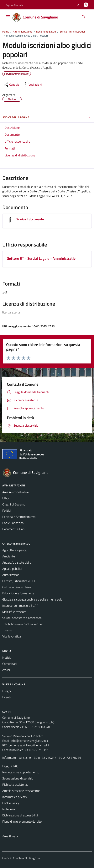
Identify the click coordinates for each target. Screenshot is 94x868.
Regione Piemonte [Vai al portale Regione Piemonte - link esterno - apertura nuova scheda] (15, 5)
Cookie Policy (11, 803)
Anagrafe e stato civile (17, 562)
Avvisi (6, 670)
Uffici (5, 498)
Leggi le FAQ (10, 766)
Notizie (7, 657)
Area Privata (10, 836)
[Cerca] (84, 17)
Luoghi (7, 691)
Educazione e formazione (18, 593)
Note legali (9, 809)
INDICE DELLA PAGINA (47, 117)
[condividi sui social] (12, 85)
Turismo (7, 630)
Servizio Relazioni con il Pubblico (23, 736)
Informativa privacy (15, 797)
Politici (6, 510)
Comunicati (9, 664)
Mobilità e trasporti (14, 612)
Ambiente (9, 556)
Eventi (6, 697)
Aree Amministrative (16, 492)
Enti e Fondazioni (13, 523)
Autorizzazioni (11, 575)
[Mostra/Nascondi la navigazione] (8, 17)
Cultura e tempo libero (16, 587)
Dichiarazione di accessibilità (20, 815)
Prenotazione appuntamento (21, 772)
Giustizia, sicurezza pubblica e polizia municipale (32, 599)
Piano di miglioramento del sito (22, 821)
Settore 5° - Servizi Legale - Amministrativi (42, 258)
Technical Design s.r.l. (29, 858)
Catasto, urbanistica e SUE (19, 581)
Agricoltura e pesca (14, 550)
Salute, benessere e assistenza (22, 618)
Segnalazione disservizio (18, 778)
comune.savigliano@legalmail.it (29, 745)
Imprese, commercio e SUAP (20, 606)
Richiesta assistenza (15, 784)
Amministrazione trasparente (21, 791)
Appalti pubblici (12, 569)
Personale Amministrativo (19, 517)
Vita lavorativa (12, 636)
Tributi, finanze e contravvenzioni (23, 624)
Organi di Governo (14, 504)
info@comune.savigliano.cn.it (29, 741)
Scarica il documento (30, 219)
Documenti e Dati (13, 529)
